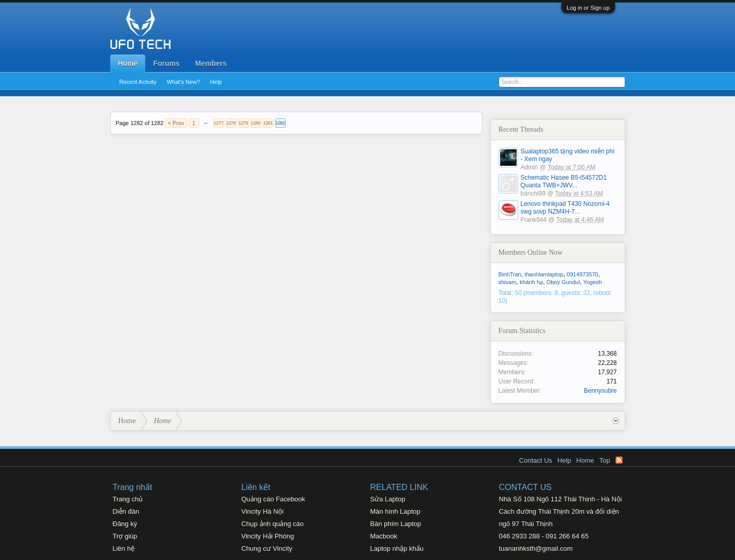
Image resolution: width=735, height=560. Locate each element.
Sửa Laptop (388, 499)
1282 (280, 123)
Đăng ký (125, 524)
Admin (529, 167)
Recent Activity (138, 82)
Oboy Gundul (563, 282)
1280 (255, 123)
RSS (619, 460)
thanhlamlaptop (544, 274)
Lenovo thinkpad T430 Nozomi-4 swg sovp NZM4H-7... (565, 208)
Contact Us (536, 460)
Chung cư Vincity (267, 548)
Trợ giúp (125, 536)
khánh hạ (531, 282)
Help (216, 82)
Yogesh (592, 282)
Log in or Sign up (588, 8)
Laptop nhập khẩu (397, 548)
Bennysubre (600, 391)
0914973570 (582, 274)
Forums (166, 63)
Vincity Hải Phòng (268, 536)
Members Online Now (531, 252)
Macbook (384, 536)
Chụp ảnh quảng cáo (273, 524)
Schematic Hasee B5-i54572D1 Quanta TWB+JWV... (564, 181)
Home (128, 63)
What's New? (183, 82)
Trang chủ (128, 499)
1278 (231, 123)
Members (211, 63)
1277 (218, 123)
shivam (508, 282)
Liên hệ (124, 548)
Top (605, 460)
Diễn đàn (126, 511)
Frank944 (534, 220)
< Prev (176, 123)
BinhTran (510, 274)
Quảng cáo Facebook (274, 499)
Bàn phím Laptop (396, 524)
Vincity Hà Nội (263, 511)
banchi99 (533, 194)
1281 (268, 123)
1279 (243, 123)
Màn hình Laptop (396, 511)
